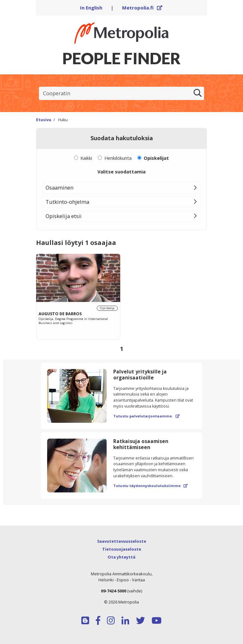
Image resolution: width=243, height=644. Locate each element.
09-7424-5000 (114, 591)
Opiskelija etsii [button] (64, 216)
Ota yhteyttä (121, 557)
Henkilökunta (118, 158)
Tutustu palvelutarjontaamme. (146, 416)
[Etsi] (197, 93)
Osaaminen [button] (59, 188)
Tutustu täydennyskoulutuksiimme (150, 486)
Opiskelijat (156, 158)
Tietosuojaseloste (122, 549)
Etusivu (44, 120)
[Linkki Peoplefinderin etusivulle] (121, 33)
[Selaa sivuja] (121, 349)
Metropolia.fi (142, 8)
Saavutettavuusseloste (122, 541)
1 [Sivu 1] (121, 349)
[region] (121, 305)
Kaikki (86, 158)
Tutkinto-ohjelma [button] (67, 202)
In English (91, 8)
